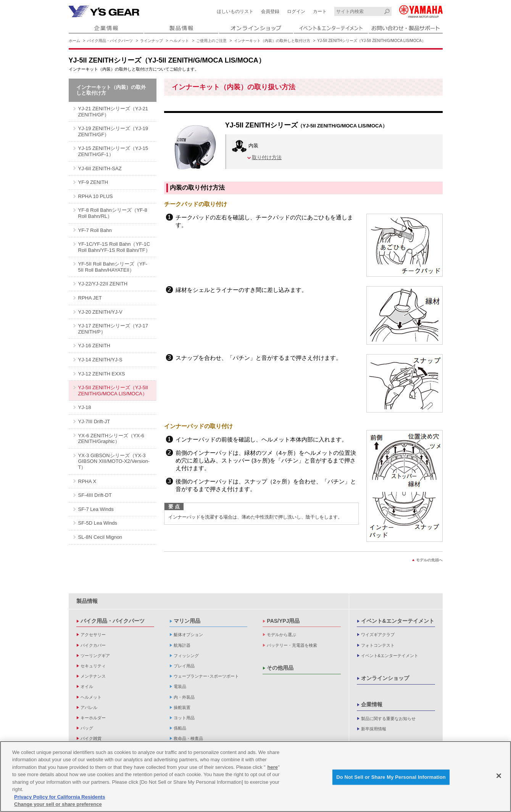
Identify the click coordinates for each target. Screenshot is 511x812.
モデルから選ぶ (281, 635)
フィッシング (186, 656)
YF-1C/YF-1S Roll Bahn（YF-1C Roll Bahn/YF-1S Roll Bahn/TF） (114, 247)
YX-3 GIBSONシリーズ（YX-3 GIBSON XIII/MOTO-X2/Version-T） (114, 461)
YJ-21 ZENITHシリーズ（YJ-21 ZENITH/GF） (113, 112)
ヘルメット (179, 41)
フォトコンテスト (378, 645)
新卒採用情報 (374, 729)
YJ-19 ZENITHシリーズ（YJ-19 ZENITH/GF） (113, 131)
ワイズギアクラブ (378, 635)
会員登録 (270, 11)
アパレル (89, 707)
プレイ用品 (184, 666)
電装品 (180, 686)
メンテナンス (93, 676)
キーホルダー (93, 718)
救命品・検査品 (188, 738)
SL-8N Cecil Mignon (100, 537)
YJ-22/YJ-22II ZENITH (103, 284)
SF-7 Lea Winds (96, 509)
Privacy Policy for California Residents (60, 797)
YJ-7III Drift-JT (94, 421)
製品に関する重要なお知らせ (388, 719)
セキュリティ (93, 666)
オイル (87, 686)
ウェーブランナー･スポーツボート (206, 676)
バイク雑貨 (91, 738)
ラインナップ (152, 41)
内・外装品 (184, 697)
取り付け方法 (267, 157)
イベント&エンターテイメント (398, 621)
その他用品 (280, 668)
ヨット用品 (184, 718)
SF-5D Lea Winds (98, 523)
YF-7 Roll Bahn (95, 230)
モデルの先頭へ (429, 560)
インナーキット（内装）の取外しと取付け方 (272, 41)
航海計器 (182, 645)
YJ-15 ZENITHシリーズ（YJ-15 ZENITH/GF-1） (113, 151)
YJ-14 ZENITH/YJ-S (100, 360)
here (273, 767)
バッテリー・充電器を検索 (292, 645)
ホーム (74, 41)
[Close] (499, 776)
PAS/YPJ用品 (283, 621)
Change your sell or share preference (58, 804)
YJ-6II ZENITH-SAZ (100, 168)
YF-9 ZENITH (93, 182)
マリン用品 (187, 621)
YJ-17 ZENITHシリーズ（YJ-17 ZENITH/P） (113, 329)
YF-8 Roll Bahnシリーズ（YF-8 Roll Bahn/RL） (113, 213)
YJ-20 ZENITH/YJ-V (100, 312)
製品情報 (87, 601)
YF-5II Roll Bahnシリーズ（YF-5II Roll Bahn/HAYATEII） (113, 267)
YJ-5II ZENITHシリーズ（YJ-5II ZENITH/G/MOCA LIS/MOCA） (113, 391)
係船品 (180, 728)
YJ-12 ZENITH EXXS (102, 374)
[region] (255, 777)
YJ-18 (85, 407)
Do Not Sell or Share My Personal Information (391, 777)
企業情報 (372, 704)
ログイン (296, 11)
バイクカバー (93, 645)
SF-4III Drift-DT (95, 495)
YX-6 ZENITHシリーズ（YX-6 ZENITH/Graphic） (111, 439)
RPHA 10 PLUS (96, 196)
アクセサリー (93, 635)
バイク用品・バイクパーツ (110, 41)
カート (320, 11)
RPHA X (87, 481)
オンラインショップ (385, 678)
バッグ (87, 728)
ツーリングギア (95, 656)
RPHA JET (90, 298)
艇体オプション (188, 635)
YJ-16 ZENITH (94, 346)
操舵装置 (182, 707)
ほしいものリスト (235, 11)
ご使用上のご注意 (211, 41)
